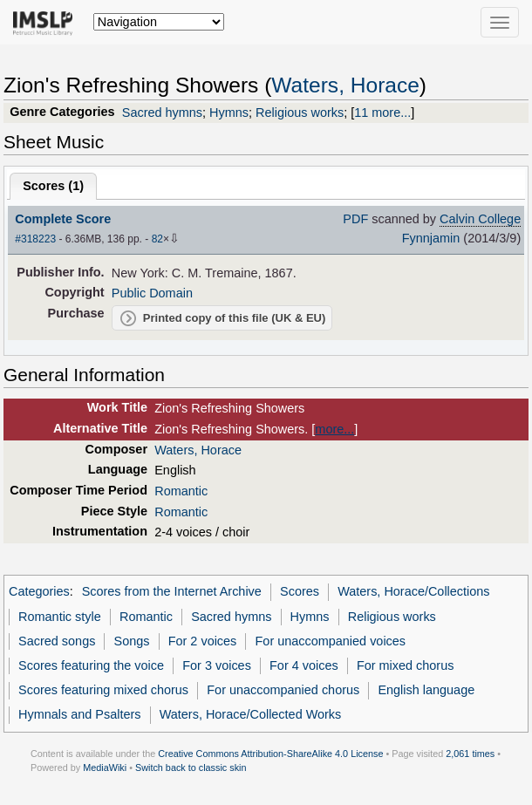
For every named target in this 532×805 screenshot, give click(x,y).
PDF (355, 219)
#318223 (35, 239)
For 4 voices (304, 665)
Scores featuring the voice (91, 665)
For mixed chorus (406, 665)
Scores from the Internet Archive (172, 591)
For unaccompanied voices (331, 641)
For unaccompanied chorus (283, 690)
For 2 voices (203, 641)
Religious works (300, 113)
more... (334, 429)
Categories (39, 591)
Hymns (229, 113)
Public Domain (152, 293)
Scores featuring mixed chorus (103, 690)
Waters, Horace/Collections (413, 591)
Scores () (53, 186)
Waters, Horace (345, 85)
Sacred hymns (162, 113)
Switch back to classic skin (191, 767)
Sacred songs (57, 641)
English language (426, 690)
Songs (132, 641)
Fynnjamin (431, 238)
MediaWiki (105, 767)
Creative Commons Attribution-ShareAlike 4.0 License (270, 754)
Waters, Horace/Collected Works (251, 714)
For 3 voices (217, 665)
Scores (300, 591)
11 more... (382, 113)
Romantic (181, 491)
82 (157, 239)
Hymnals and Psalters (79, 714)
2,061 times (470, 754)
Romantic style (60, 617)
